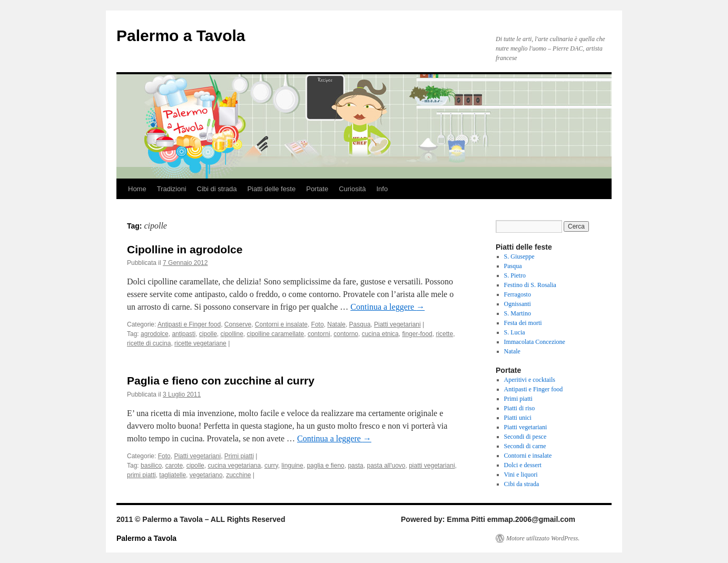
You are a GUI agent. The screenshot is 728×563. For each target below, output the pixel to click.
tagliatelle (173, 475)
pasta (355, 466)
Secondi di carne (525, 446)
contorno (346, 334)
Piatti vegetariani (397, 324)
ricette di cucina (149, 343)
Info (382, 189)
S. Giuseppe (519, 256)
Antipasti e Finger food (189, 324)
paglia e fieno (325, 466)
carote (174, 466)
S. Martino (518, 313)
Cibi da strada (522, 484)
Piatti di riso (520, 408)
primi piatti (141, 475)
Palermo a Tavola (181, 36)
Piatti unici (518, 418)
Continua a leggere (387, 307)
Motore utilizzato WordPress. (543, 538)
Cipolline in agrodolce (185, 249)
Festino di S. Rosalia (530, 285)
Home (137, 189)
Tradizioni (172, 189)
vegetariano (206, 475)
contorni (319, 334)
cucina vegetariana (234, 466)
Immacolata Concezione (535, 342)
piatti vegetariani (432, 466)
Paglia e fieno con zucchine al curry (221, 381)
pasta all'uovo (386, 466)
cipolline (232, 334)
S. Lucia (515, 332)
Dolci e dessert (523, 465)
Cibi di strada (217, 189)
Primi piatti (239, 456)
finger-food (417, 334)
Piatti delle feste (271, 189)
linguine (292, 466)
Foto (318, 324)
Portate (317, 189)
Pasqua (360, 324)
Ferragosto (518, 294)
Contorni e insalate (281, 324)
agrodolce (155, 334)
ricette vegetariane (200, 343)
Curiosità (352, 189)
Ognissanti (518, 304)
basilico (151, 466)
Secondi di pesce (525, 437)
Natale (336, 324)
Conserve (238, 324)
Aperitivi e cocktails (530, 380)
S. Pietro (515, 275)
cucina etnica (380, 334)
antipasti (184, 334)
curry (271, 466)
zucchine (238, 475)
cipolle (208, 334)
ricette (444, 334)
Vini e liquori (521, 475)
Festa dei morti (523, 323)
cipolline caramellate (276, 334)
